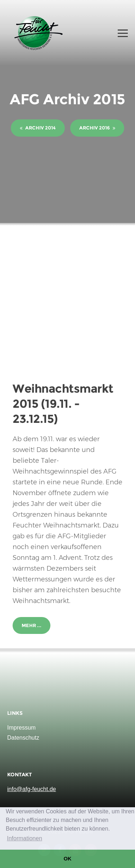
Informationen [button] (24, 838)
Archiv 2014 (38, 128)
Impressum (21, 728)
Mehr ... (31, 625)
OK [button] (68, 859)
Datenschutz (23, 738)
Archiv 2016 (97, 128)
